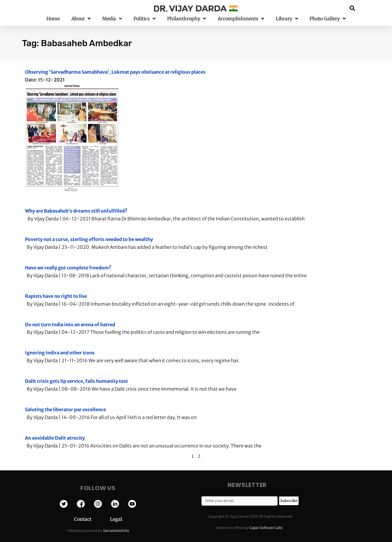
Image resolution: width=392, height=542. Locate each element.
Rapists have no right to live (56, 296)
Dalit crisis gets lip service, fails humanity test (76, 381)
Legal (116, 519)
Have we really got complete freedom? (68, 268)
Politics (144, 19)
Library (287, 19)
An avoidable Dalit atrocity (55, 438)
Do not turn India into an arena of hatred (70, 325)
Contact (92, 519)
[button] (352, 8)
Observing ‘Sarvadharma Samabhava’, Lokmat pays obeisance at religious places (115, 72)
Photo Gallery (328, 19)
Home (53, 19)
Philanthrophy (187, 19)
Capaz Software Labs (266, 528)
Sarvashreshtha (116, 531)
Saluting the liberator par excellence (65, 409)
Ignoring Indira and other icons (60, 353)
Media (112, 19)
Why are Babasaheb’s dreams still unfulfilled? (76, 211)
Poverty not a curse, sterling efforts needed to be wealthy (89, 239)
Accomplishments (241, 19)
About (81, 19)
